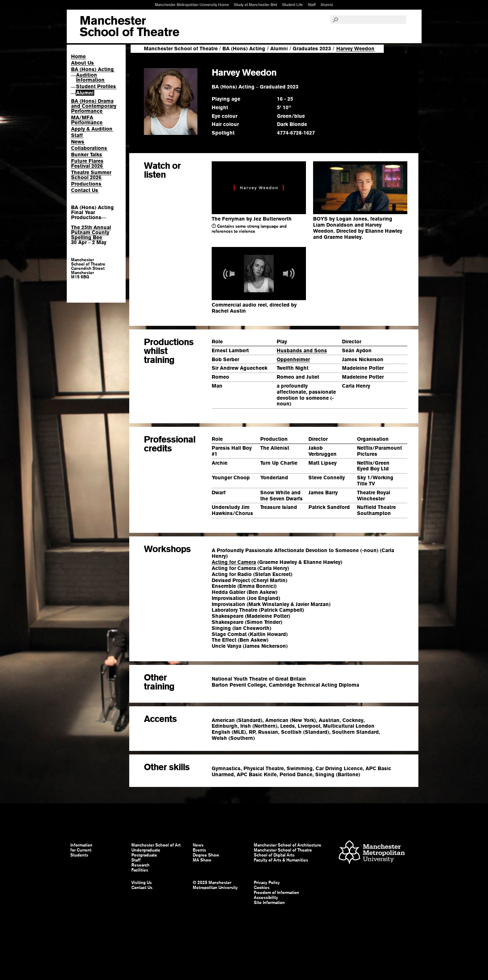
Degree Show (206, 855)
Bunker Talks (87, 155)
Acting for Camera (234, 562)
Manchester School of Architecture (288, 845)
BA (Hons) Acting (92, 69)
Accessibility (266, 898)
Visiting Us (142, 883)
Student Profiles (96, 86)
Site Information (269, 903)
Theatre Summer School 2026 (91, 175)
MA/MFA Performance (87, 120)
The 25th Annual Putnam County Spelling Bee (91, 232)
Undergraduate (146, 850)
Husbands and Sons (302, 350)
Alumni (327, 5)
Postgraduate (144, 855)
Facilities (140, 870)
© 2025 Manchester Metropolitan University (215, 885)
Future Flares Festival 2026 (87, 163)
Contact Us (85, 190)
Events (199, 850)
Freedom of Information (276, 893)
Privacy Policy (267, 883)
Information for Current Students (81, 850)
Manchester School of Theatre (181, 49)
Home (78, 56)
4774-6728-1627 (296, 133)
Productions (86, 184)
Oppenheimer (293, 359)
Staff (312, 5)
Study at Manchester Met (255, 5)
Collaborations (89, 148)
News (78, 142)
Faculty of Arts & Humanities (281, 860)
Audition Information (90, 77)
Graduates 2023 (312, 49)
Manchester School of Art (129, 26)
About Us (82, 63)
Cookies (262, 888)
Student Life (292, 5)
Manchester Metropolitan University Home (192, 5)
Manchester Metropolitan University (372, 853)
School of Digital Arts (274, 855)
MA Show (202, 860)
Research (140, 865)
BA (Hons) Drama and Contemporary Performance (94, 106)
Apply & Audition (92, 129)
